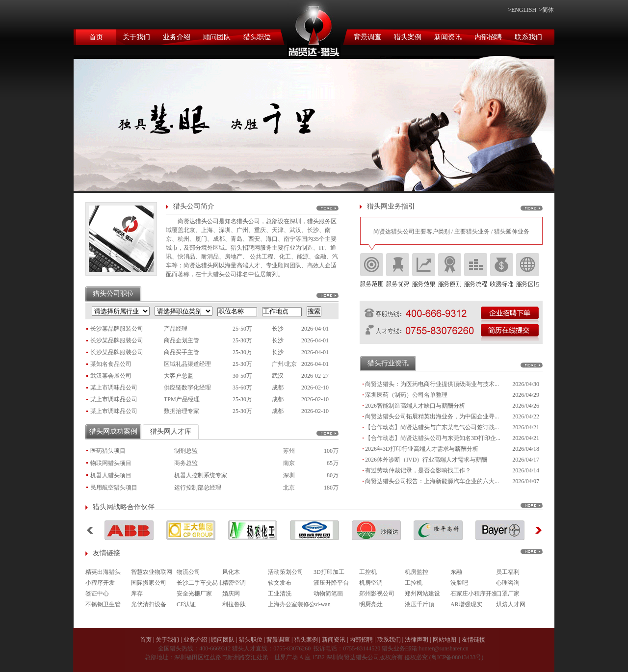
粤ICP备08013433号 (457, 657)
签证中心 (97, 594)
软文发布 (280, 583)
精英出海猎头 (103, 572)
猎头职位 (257, 37)
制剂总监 (186, 451)
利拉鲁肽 (234, 604)
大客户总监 (179, 376)
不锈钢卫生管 (103, 604)
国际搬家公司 (149, 583)
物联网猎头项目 (111, 463)
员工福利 (508, 572)
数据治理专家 (182, 411)
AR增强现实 (466, 604)
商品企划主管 (182, 340)
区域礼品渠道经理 (187, 364)
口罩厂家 (508, 594)
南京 (289, 463)
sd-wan (322, 604)
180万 (331, 488)
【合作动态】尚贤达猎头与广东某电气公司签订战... (432, 427)
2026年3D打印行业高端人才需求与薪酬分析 (422, 449)
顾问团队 (217, 37)
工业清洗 (280, 594)
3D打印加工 (329, 572)
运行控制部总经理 (198, 488)
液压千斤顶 (419, 604)
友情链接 (473, 640)
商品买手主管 (182, 352)
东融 (456, 572)
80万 (333, 475)
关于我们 (136, 37)
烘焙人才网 (511, 604)
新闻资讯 (448, 37)
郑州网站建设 (422, 594)
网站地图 (445, 640)
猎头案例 (408, 37)
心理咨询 (508, 583)
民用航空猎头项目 (114, 488)
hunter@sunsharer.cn (443, 648)
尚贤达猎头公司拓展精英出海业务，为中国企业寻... (432, 416)
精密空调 (234, 583)
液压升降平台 (331, 583)
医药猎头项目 (108, 451)
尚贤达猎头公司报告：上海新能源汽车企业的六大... (432, 481)
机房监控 (417, 572)
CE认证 (186, 604)
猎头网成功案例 (113, 431)
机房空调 (371, 583)
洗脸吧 (459, 583)
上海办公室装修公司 (291, 604)
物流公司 (188, 572)
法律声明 (417, 640)
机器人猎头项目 (111, 475)
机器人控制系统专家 (201, 475)
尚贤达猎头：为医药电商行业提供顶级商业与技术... (432, 384)
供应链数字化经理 (187, 388)
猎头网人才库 (171, 431)
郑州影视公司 (377, 594)
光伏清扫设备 (149, 604)
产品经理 (176, 329)
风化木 (231, 572)
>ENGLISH (522, 10)
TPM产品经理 (182, 399)
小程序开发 (100, 583)
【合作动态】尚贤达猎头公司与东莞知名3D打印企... (433, 438)
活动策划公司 (286, 572)
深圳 (289, 475)
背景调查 (367, 37)
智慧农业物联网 (152, 572)
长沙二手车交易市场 (199, 583)
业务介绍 (177, 37)
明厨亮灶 (371, 604)
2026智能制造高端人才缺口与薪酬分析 (415, 406)
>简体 (546, 10)
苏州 (289, 451)
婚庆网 (231, 594)
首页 (96, 37)
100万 (331, 451)
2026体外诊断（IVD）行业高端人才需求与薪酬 (426, 460)
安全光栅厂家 (194, 594)
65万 (333, 463)
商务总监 (186, 463)
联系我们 (528, 37)
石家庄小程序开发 (473, 594)
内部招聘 (488, 37)
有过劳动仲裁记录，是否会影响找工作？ (418, 470)
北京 (289, 488)
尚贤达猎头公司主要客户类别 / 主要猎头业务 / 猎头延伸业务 (452, 232)
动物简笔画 (328, 594)
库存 (137, 594)
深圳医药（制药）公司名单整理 (406, 395)
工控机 (368, 572)
